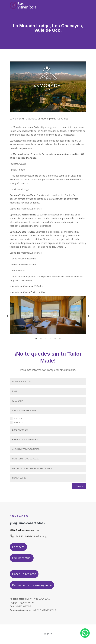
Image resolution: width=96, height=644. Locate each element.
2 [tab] (41, 338)
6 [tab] (60, 338)
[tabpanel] (48, 315)
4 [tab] (50, 338)
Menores (16, 423)
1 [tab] (36, 338)
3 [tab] (46, 338)
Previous (7, 316)
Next (89, 316)
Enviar (79, 486)
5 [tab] (55, 338)
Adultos (16, 419)
